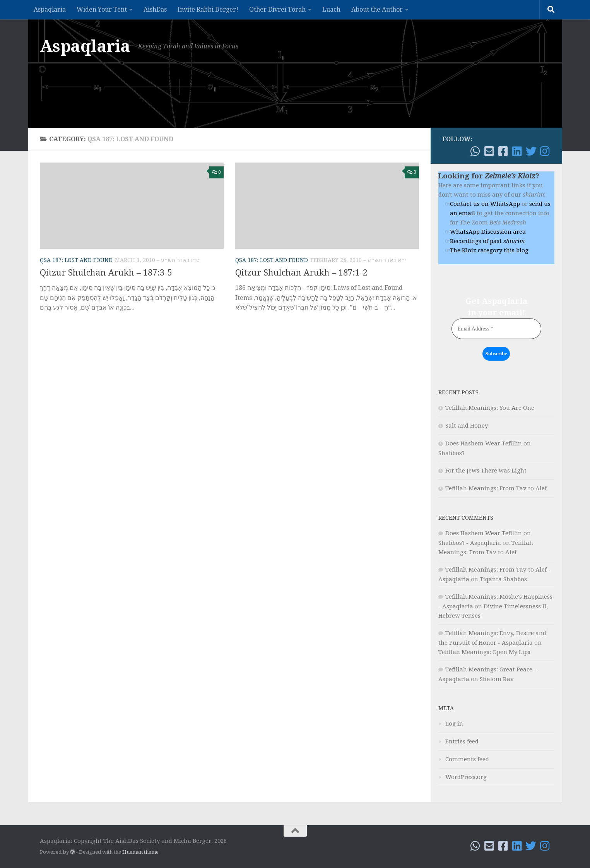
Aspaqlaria (50, 9)
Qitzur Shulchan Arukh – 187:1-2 (301, 273)
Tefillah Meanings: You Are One (490, 408)
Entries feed (462, 741)
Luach (331, 9)
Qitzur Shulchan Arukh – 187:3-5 (106, 273)
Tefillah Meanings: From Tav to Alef (496, 488)
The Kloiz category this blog (489, 250)
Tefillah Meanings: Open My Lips (484, 652)
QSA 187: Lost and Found (76, 260)
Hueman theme (140, 852)
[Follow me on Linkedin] (517, 151)
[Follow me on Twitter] (531, 151)
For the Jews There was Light (486, 471)
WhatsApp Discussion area (488, 232)
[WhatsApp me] (475, 151)
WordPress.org (466, 777)
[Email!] (489, 151)
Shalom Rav (497, 679)
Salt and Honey (467, 426)
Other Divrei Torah (277, 9)
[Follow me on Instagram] (545, 151)
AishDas (155, 9)
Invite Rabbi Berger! (208, 9)
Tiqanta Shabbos (503, 579)
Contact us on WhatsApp (485, 204)
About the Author (377, 9)
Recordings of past (487, 241)
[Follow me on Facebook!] (503, 151)
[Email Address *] (496, 329)
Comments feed (467, 759)
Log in (454, 724)
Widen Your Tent (102, 9)
